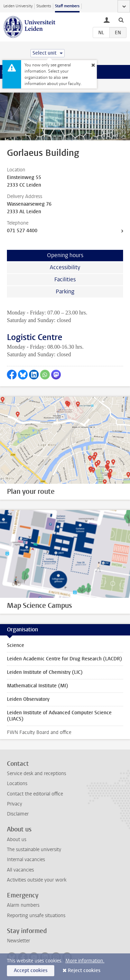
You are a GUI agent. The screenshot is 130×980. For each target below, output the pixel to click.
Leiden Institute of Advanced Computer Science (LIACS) (59, 716)
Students (44, 6)
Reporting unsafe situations (36, 916)
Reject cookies (84, 970)
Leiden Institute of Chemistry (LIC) (45, 672)
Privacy (15, 804)
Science (16, 645)
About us (17, 840)
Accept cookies (31, 970)
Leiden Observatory (28, 699)
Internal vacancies (26, 860)
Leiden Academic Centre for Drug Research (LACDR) (64, 659)
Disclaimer (18, 814)
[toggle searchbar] (121, 20)
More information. (85, 961)
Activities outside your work (37, 880)
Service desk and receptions (36, 774)
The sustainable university (34, 850)
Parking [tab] (65, 291)
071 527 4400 (22, 231)
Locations (17, 784)
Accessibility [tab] (65, 267)
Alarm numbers (23, 905)
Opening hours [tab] (65, 255)
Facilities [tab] (65, 279)
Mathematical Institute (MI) (38, 686)
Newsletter (18, 941)
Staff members (67, 6)
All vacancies (20, 870)
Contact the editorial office (35, 794)
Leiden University (18, 6)
